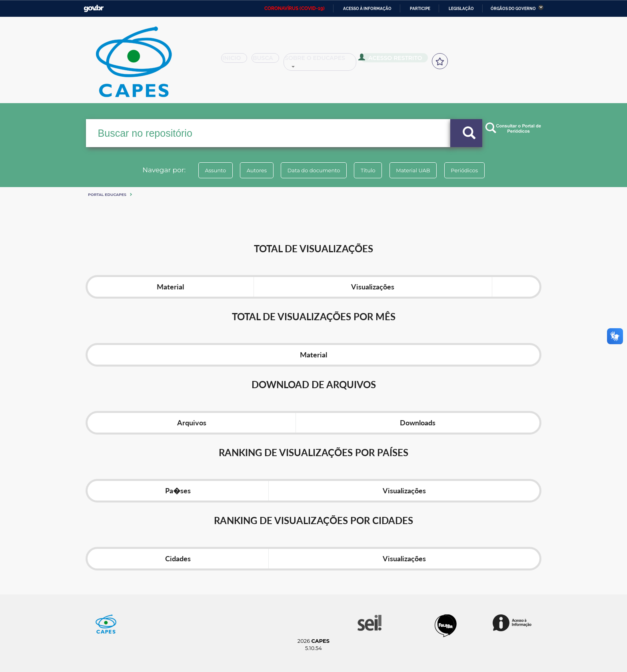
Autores (252, 170)
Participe (420, 9)
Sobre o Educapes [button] (324, 61)
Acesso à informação (367, 9)
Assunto (207, 170)
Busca (269, 61)
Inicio (237, 61)
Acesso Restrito (393, 60)
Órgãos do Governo (513, 9)
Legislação (461, 9)
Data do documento (312, 170)
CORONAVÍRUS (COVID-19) (295, 8)
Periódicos (473, 170)
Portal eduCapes (107, 194)
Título (370, 170)
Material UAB (418, 170)
